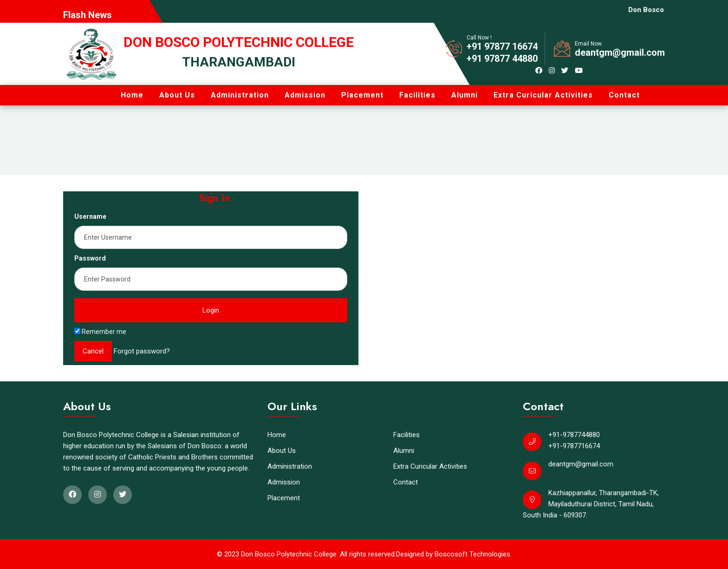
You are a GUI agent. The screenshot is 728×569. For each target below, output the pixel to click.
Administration (240, 95)
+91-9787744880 (574, 435)
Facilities (417, 95)
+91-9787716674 (574, 446)
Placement (362, 95)
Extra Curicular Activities (543, 95)
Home (132, 95)
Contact (624, 95)
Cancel (93, 351)
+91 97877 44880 (502, 59)
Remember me (100, 332)
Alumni (465, 95)
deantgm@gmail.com (620, 52)
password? (153, 351)
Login (211, 310)
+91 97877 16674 (502, 46)
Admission (305, 95)
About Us (177, 95)
